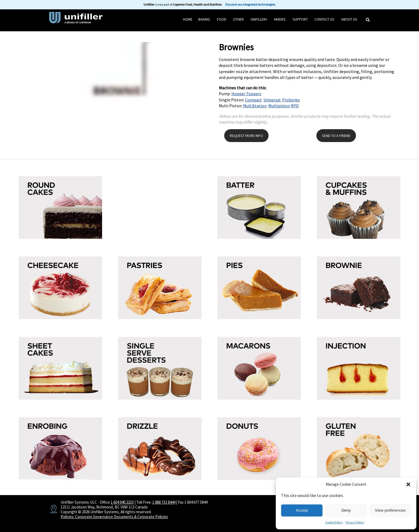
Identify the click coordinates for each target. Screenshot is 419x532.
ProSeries (291, 100)
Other (238, 19)
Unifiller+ (259, 19)
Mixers (280, 19)
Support (300, 19)
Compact (253, 100)
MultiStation (255, 106)
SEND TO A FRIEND (336, 136)
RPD (295, 106)
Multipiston (279, 106)
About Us (349, 19)
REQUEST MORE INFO (246, 136)
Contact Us (324, 19)
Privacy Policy (355, 522)
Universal (272, 100)
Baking (204, 19)
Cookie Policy (334, 522)
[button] (408, 484)
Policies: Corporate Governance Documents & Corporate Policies (114, 517)
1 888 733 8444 (164, 502)
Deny (346, 510)
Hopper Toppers (246, 94)
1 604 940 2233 (122, 502)
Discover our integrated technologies (250, 4)
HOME (188, 19)
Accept (302, 510)
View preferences (390, 510)
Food (222, 19)
